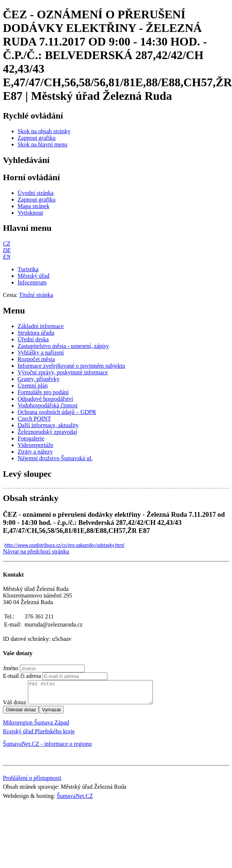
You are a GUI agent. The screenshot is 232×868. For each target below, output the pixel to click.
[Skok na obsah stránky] (44, 131)
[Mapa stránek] (34, 206)
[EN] (7, 257)
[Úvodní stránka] (36, 193)
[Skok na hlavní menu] (43, 144)
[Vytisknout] (30, 213)
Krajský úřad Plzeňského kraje (39, 736)
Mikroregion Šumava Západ (36, 727)
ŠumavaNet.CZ (75, 800)
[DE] (7, 250)
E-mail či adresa (22, 676)
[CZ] (7, 244)
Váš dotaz (15, 707)
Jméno (11, 668)
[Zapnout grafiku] (37, 138)
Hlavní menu (27, 228)
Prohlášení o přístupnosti (32, 782)
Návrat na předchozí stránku (36, 551)
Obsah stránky (31, 498)
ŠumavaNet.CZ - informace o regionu (47, 748)
